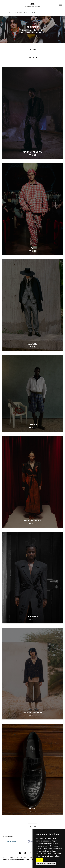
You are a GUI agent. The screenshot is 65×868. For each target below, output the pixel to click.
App (29, 859)
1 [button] (26, 849)
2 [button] (29, 849)
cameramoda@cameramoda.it (14, 859)
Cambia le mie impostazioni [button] (46, 863)
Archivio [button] (32, 57)
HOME (5, 12)
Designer (33, 50)
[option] (12, 841)
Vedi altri (32, 827)
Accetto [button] (39, 860)
